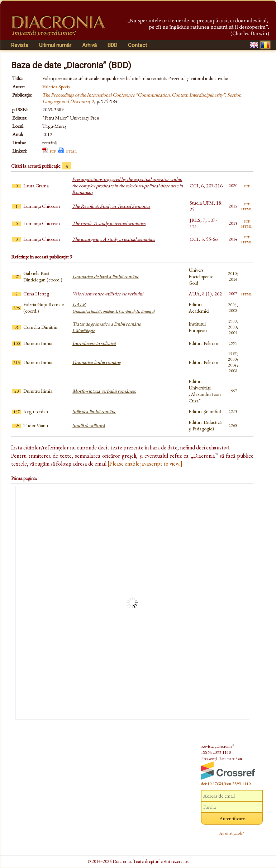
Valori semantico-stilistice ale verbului (108, 294)
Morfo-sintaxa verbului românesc (104, 391)
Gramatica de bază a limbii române (106, 276)
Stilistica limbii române (94, 411)
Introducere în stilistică (94, 343)
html (71, 151)
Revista (20, 45)
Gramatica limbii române (96, 362)
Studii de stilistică (89, 425)
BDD (112, 45)
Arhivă (89, 45)
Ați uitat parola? (232, 833)
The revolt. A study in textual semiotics (109, 223)
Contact (137, 45)
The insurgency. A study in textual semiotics (113, 239)
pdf (53, 151)
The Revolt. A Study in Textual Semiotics (111, 206)
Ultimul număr (55, 45)
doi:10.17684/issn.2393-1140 (226, 784)
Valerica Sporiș (56, 87)
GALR (113, 308)
